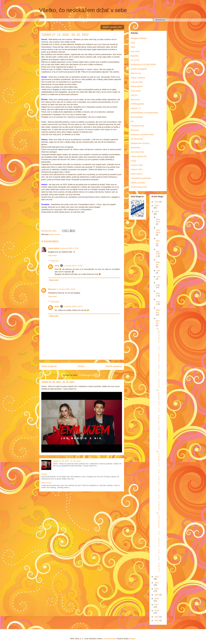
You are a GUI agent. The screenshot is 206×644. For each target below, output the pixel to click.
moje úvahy (136, 91)
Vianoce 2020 (137, 165)
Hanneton (52, 289)
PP (132, 121)
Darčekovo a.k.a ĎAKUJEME (143, 64)
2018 (157, 598)
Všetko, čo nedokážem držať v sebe (83, 10)
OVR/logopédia (137, 104)
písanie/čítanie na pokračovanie (144, 113)
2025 (157, 202)
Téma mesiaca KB (139, 156)
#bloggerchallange (139, 38)
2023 (133, 43)
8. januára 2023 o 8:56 (66, 289)
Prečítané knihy (137, 126)
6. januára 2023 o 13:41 (69, 248)
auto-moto (135, 51)
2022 (157, 577)
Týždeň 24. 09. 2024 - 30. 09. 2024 (58, 382)
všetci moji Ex (137, 174)
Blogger (132, 639)
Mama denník (55, 234)
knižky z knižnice (138, 78)
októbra (158, 242)
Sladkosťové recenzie (140, 143)
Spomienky (136, 148)
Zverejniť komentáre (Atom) (89, 375)
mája (158, 285)
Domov (81, 366)
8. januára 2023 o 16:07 (73, 306)
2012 (157, 620)
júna (158, 277)
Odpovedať (52, 255)
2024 (133, 47)
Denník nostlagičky (139, 69)
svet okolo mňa (137, 152)
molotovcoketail (109, 639)
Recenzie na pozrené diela (142, 134)
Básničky (135, 56)
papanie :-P (136, 108)
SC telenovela (137, 139)
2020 (157, 589)
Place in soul (46, 483)
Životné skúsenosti (139, 187)
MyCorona (135, 100)
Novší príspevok (49, 366)
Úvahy (134, 161)
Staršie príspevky (114, 366)
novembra (158, 231)
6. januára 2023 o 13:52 (73, 266)
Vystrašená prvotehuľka (141, 178)
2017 (157, 605)
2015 (157, 617)
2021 (157, 583)
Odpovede (55, 261)
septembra (158, 254)
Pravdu (44, 474)
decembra (158, 221)
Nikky (57, 266)
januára (158, 322)
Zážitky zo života (138, 183)
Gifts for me (136, 73)
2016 (157, 611)
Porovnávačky (137, 117)
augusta (158, 263)
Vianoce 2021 (137, 169)
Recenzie (135, 130)
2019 (157, 595)
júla (158, 270)
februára (158, 311)
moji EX (134, 95)
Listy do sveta (137, 82)
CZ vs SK (135, 60)
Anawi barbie (53, 248)
